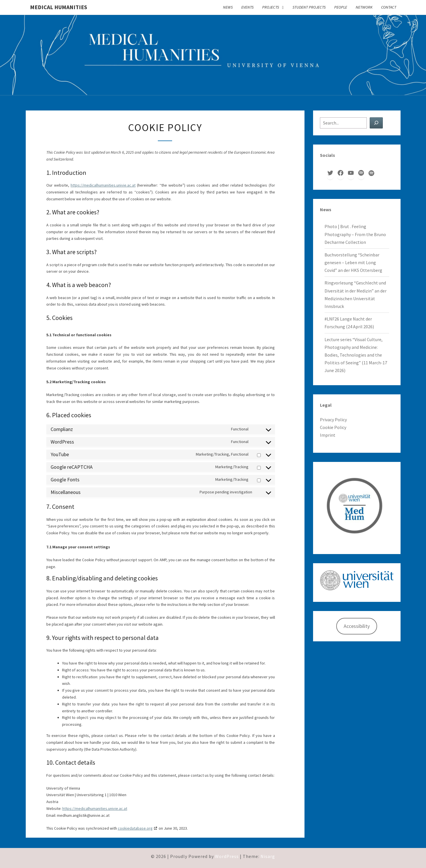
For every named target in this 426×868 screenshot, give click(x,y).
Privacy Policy (333, 420)
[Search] (376, 123)
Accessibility (357, 626)
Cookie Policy (333, 427)
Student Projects (309, 7)
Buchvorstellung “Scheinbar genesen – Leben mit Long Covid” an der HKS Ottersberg (353, 262)
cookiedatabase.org (135, 828)
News (228, 7)
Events (247, 7)
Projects (271, 7)
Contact (389, 7)
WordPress (227, 856)
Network (364, 7)
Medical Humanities (59, 7)
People (341, 7)
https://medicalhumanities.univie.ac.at (103, 185)
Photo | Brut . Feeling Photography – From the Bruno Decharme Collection (355, 234)
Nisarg (268, 856)
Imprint (328, 435)
